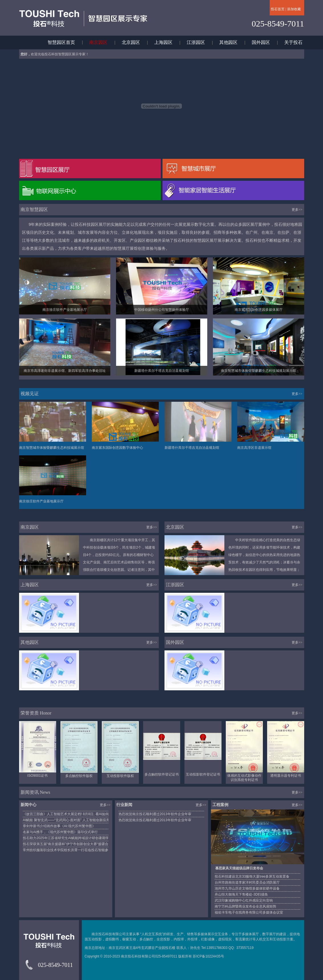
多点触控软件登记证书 (162, 774)
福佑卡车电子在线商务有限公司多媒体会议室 (249, 912)
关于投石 (293, 42)
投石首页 (278, 9)
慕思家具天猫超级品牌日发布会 (239, 868)
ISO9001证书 (37, 776)
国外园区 (261, 42)
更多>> (297, 210)
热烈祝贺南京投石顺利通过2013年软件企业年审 (155, 814)
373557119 (245, 948)
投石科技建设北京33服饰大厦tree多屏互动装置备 (252, 876)
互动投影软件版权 (120, 776)
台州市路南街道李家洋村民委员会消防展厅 (247, 882)
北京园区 (131, 42)
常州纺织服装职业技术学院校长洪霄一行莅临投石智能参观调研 (71, 850)
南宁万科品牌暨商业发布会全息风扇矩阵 (245, 906)
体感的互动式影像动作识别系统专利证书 (244, 778)
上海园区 (163, 42)
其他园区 (228, 42)
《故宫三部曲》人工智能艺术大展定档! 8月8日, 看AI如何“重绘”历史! (74, 814)
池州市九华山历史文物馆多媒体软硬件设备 (247, 888)
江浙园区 (196, 42)
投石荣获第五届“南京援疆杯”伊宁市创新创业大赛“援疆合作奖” (70, 844)
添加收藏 (294, 9)
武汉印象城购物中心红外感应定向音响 (244, 900)
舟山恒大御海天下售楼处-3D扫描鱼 (241, 894)
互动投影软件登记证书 (203, 774)
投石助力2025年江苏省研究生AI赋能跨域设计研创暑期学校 (68, 838)
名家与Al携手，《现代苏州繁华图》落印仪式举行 (60, 832)
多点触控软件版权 (79, 776)
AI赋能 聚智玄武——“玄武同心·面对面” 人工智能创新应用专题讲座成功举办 (80, 820)
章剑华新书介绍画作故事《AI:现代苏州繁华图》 (59, 826)
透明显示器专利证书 (286, 776)
